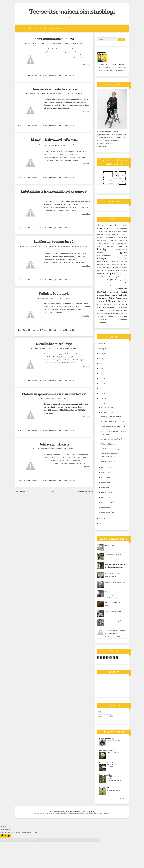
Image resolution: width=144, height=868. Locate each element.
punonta (123, 280)
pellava (120, 277)
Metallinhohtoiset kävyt (54, 343)
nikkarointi (121, 271)
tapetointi (116, 292)
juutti (109, 243)
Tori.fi (119, 298)
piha (108, 280)
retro (99, 286)
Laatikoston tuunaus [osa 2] (54, 241)
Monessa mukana (54, 28)
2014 (101, 398)
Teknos (108, 295)
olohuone (102, 274)
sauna (116, 286)
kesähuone (123, 246)
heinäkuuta (106, 482)
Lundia (125, 259)
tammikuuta (106, 512)
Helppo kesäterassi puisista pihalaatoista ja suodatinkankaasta (115, 633)
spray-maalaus (59, 94)
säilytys (61, 43)
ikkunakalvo (117, 240)
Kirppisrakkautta (106, 738)
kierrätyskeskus (64, 246)
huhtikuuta (106, 497)
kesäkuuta (105, 487)
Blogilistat (39, 28)
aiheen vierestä (41, 448)
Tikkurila (122, 295)
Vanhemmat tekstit (85, 491)
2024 (101, 349)
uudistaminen (77, 94)
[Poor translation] (8, 836)
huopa (100, 240)
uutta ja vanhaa (76, 43)
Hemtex (101, 237)
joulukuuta (106, 407)
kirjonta (107, 253)
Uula (116, 304)
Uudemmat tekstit (22, 491)
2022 (101, 359)
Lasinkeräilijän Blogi (108, 763)
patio (114, 277)
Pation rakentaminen (113, 555)
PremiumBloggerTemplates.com (77, 813)
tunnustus (102, 301)
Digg (73, 75)
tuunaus (68, 94)
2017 (101, 383)
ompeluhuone (121, 274)
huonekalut (52, 246)
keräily (113, 246)
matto (100, 268)
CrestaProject (44, 813)
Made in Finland (119, 262)
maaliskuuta (106, 502)
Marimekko (116, 265)
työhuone (122, 301)
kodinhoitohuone (107, 256)
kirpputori (122, 252)
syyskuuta (105, 472)
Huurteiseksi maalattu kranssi (54, 89)
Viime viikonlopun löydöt (114, 741)
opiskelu (101, 277)
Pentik (125, 277)
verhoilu (117, 314)
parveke (60, 298)
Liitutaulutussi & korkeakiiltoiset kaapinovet (54, 191)
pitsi (113, 280)
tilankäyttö (103, 298)
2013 (101, 403)
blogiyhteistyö (36, 246)
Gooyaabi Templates (103, 813)
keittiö (124, 243)
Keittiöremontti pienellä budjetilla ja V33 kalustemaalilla (114, 595)
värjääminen (122, 319)
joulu (104, 243)
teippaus (84, 144)
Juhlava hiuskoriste (54, 444)
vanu (110, 313)
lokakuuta (105, 467)
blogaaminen (49, 398)
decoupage (118, 232)
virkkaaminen (107, 319)
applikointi (124, 225)
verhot (124, 313)
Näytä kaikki (123, 799)
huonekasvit (123, 237)
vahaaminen (102, 311)
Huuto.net (106, 240)
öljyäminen (101, 322)
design (124, 231)
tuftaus (125, 298)
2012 (101, 518)
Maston (50, 94)
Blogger (91, 811)
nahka (124, 268)
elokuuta (105, 477)
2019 (101, 373)
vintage (123, 316)
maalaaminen (42, 94)
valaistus (111, 311)
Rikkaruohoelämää (107, 751)
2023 (101, 354)
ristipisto (105, 286)
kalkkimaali (116, 243)
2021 (101, 364)
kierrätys (40, 43)
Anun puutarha (105, 787)
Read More (86, 64)
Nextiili (112, 271)
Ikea (111, 240)
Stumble (63, 75)
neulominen (103, 271)
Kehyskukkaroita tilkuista (54, 39)
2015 (101, 393)
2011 (101, 523)
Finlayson (117, 234)
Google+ (53, 75)
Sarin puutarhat (106, 775)
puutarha (106, 283)
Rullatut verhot (111, 545)
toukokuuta (106, 492)
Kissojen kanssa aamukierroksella (113, 790)
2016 (101, 388)
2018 (101, 378)
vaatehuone (123, 308)
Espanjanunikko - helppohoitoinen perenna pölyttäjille (114, 778)
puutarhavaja (115, 283)
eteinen (102, 234)
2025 (101, 344)
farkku (109, 235)
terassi (115, 295)
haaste (125, 235)
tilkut (67, 43)
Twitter (43, 75)
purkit (59, 144)
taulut (124, 292)
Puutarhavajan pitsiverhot (115, 582)
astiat (113, 228)
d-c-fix (45, 246)
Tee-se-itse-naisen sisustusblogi (72, 11)
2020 (101, 368)
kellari (102, 246)
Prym (118, 280)
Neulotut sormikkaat (113, 612)
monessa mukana (60, 398)
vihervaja (114, 316)
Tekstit (102, 712)
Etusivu (20, 28)
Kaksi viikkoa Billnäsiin (112, 765)
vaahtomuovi (113, 308)
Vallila (118, 311)
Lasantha (63, 813)
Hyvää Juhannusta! (114, 752)
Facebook (33, 75)
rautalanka (124, 283)
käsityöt (48, 43)
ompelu (55, 43)
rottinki (111, 286)
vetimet (62, 145)
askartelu (32, 43)
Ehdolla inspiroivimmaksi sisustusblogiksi (54, 393)
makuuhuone (104, 265)
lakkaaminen (117, 259)
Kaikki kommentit (106, 716)
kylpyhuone (122, 256)
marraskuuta (106, 412)
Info (29, 28)
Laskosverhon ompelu (113, 621)
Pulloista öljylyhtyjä (54, 293)
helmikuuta (106, 507)
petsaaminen (101, 280)
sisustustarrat (105, 289)
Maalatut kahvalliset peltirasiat (54, 139)
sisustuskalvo (76, 246)
